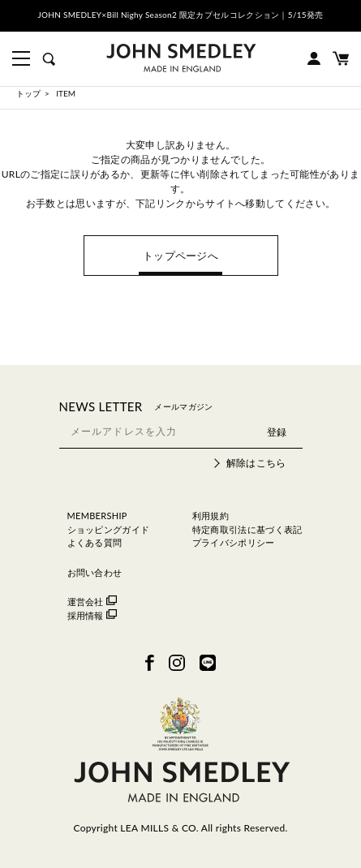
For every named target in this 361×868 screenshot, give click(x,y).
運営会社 (92, 602)
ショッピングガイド (109, 529)
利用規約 (211, 516)
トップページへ (180, 256)
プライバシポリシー (234, 542)
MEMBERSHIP (97, 516)
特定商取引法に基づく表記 (247, 529)
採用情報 (92, 615)
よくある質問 (95, 542)
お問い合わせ (95, 572)
